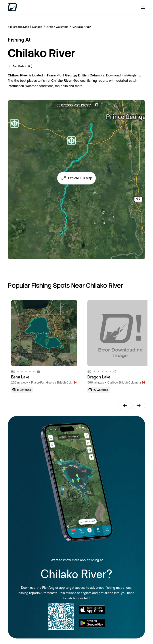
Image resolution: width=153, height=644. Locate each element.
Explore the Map (18, 27)
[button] (77, 178)
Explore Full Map (80, 178)
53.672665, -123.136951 (78, 105)
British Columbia (57, 27)
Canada (37, 27)
